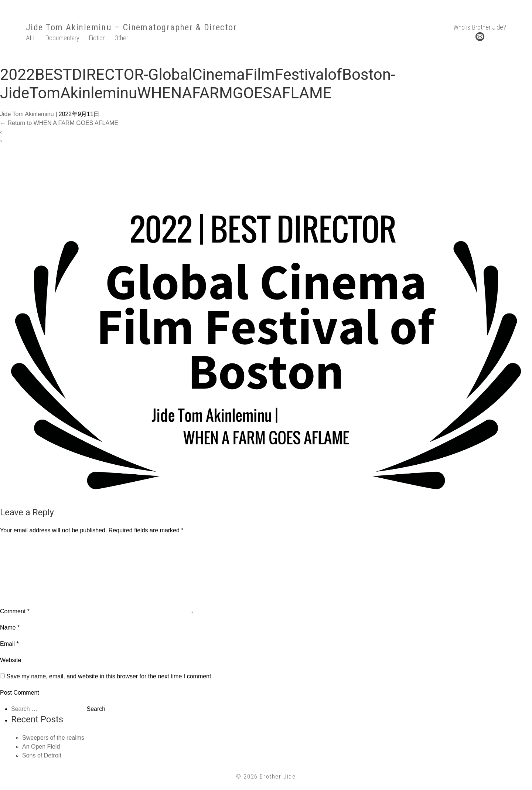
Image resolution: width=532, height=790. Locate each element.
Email (9, 644)
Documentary (62, 38)
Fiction (97, 38)
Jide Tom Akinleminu (69, 27)
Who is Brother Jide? (480, 27)
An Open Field (41, 747)
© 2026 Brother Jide (266, 777)
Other (121, 38)
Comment (15, 611)
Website (11, 660)
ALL (31, 38)
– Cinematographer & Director (174, 27)
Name (10, 628)
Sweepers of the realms (53, 738)
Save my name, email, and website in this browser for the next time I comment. (109, 676)
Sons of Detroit (42, 755)
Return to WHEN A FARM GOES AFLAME (59, 123)
